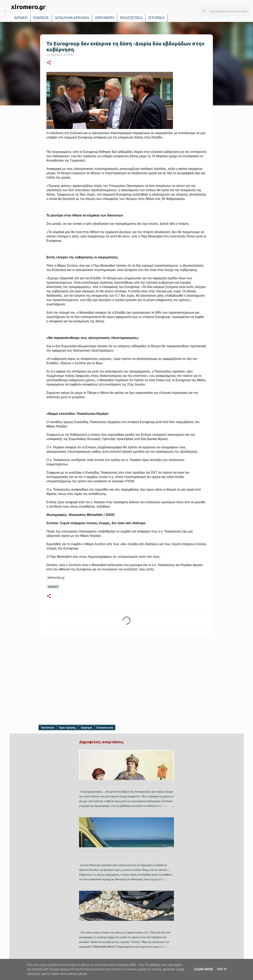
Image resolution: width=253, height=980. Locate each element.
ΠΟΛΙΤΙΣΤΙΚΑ (131, 18)
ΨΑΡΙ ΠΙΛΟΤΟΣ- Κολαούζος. (98, 925)
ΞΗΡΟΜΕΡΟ (105, 18)
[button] (49, 63)
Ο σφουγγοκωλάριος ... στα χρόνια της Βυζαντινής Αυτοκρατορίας (122, 784)
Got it (222, 969)
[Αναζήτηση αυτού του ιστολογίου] (229, 11)
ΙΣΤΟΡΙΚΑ (156, 18)
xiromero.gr (28, 7)
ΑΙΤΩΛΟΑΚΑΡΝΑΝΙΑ (72, 18)
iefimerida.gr (56, 578)
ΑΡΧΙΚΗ (21, 18)
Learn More (203, 969)
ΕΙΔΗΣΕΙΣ (41, 18)
